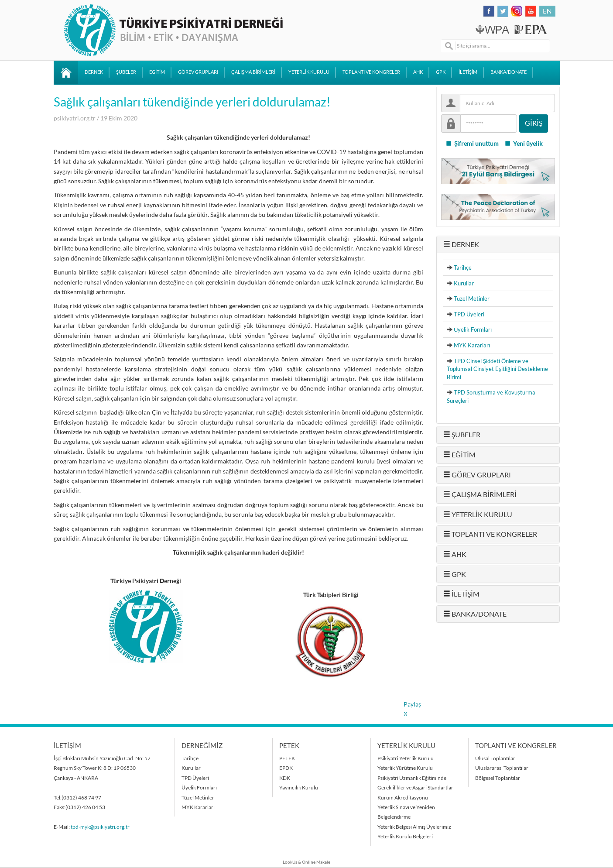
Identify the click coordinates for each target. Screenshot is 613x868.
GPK (441, 72)
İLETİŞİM (468, 72)
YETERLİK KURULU (309, 72)
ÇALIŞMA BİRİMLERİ (253, 72)
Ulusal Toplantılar (495, 758)
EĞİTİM (157, 72)
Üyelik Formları (473, 329)
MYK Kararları (472, 345)
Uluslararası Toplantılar (502, 768)
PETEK (287, 758)
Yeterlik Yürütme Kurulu (405, 768)
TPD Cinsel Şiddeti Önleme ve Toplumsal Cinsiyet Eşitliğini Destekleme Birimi (497, 369)
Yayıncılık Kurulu (299, 787)
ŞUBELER (126, 72)
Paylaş (412, 704)
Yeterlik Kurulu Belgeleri (405, 836)
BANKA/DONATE (509, 72)
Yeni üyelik (523, 144)
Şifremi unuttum (472, 144)
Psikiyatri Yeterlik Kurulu (406, 758)
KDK (285, 778)
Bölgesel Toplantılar (498, 778)
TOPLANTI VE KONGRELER (371, 72)
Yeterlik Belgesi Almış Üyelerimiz (414, 827)
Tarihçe (463, 268)
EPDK (286, 768)
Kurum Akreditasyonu (403, 798)
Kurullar (464, 283)
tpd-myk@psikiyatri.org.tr (100, 827)
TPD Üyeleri (469, 314)
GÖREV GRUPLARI (198, 72)
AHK (418, 72)
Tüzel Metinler (472, 298)
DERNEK (94, 72)
